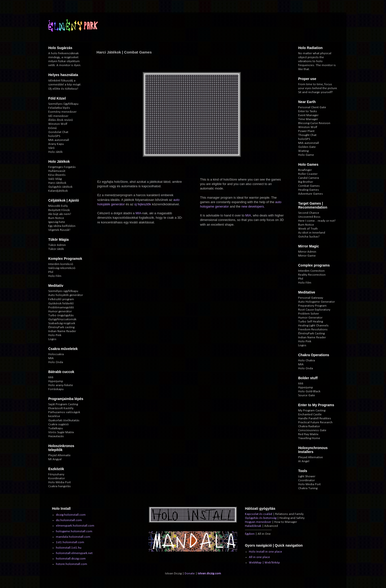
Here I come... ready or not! (317, 221)
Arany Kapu (56, 144)
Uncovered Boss (309, 217)
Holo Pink (55, 335)
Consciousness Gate (312, 430)
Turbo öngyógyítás (61, 315)
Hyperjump (56, 381)
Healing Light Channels (313, 326)
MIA (138, 213)
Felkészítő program (61, 299)
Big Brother (306, 182)
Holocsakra (56, 354)
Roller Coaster (308, 174)
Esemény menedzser (62, 112)
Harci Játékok (57, 183)
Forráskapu (56, 389)
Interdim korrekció (61, 264)
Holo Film (55, 276)
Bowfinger (305, 170)
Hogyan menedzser (258, 522)
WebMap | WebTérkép (264, 563)
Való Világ (55, 179)
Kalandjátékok (58, 191)
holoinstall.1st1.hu (69, 548)
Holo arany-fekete (61, 385)
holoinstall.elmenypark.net (74, 553)
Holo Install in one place (265, 552)
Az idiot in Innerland (312, 233)
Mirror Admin (307, 252)
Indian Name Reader (62, 331)
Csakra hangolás (60, 486)
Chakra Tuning (308, 488)
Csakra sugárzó (59, 424)
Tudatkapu (56, 428)
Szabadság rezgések (62, 323)
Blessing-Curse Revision (314, 123)
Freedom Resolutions (313, 330)
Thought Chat (307, 135)
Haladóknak (253, 526)
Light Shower (307, 476)
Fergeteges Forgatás (62, 167)
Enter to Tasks (308, 111)
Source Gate (307, 395)
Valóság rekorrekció (62, 268)
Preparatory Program (312, 306)
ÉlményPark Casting (311, 334)
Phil (51, 272)
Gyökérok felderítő (61, 304)
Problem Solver (309, 314)
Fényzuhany (56, 474)
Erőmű (52, 128)
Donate (190, 574)
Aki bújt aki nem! (60, 214)
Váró (51, 148)
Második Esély (58, 206)
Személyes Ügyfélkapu (63, 104)
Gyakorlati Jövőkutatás (64, 420)
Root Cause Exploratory (314, 310)
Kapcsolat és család (259, 514)
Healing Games (309, 190)
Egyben (250, 534)
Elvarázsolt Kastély (61, 408)
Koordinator (57, 478)
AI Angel (304, 461)
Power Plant (306, 131)
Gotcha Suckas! (309, 237)
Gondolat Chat (58, 132)
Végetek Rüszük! (59, 230)
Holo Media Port (309, 484)
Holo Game (306, 155)
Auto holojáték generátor (66, 295)
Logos (52, 339)
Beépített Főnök (59, 210)
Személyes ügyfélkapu (63, 291)
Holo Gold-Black (309, 391)
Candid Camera (309, 178)
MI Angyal (55, 459)
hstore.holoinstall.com (72, 564)
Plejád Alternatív (59, 455)
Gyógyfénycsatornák (62, 319)
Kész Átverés (57, 175)
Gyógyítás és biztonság (261, 518)
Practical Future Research (315, 422)
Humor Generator (310, 318)
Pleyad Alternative (311, 457)
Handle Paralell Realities (315, 418)
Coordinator (306, 480)
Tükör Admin (57, 245)
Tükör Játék (56, 249)
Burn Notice (56, 218)
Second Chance (309, 213)
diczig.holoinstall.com (71, 515)
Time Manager (308, 119)
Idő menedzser (58, 116)
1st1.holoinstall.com (70, 542)
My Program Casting (312, 411)
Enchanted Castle (310, 414)
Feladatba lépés (59, 108)
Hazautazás (56, 436)
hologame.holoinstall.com (74, 531)
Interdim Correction (311, 271)
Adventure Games (311, 194)
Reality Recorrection (312, 275)
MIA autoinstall (59, 140)
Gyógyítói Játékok (60, 187)
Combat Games (309, 186)
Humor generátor (60, 311)
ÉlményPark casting (61, 327)
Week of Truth (308, 229)
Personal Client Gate (312, 107)
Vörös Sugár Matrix (61, 432)
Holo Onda (56, 362)
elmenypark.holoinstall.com (75, 526)
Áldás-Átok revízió (61, 120)
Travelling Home (309, 438)
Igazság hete (57, 222)
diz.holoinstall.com (69, 520)
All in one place (259, 557)
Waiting (303, 151)
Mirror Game (307, 256)
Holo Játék (55, 152)
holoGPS (54, 136)
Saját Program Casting (63, 404)
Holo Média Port (60, 482)
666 (51, 377)
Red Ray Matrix (308, 434)
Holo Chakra (307, 361)
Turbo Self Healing (311, 322)
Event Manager (308, 115)
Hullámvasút (57, 171)
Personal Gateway (311, 298)
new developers (253, 206)
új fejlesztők (143, 204)
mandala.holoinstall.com (73, 537)
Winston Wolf (58, 124)
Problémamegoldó (61, 307)
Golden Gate (307, 147)
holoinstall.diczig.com (71, 559)
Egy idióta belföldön (62, 226)
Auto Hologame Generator (316, 302)
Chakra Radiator (309, 426)
